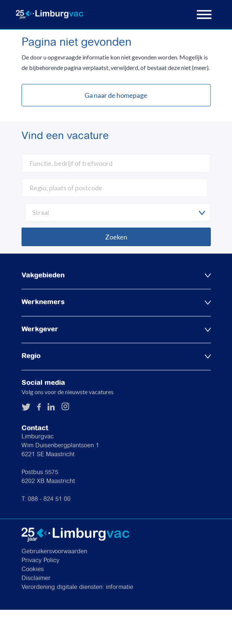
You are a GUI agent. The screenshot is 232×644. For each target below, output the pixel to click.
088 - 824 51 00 (49, 499)
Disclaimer (36, 578)
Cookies (33, 569)
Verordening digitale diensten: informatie (77, 587)
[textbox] (118, 212)
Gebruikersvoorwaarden (54, 552)
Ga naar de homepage (116, 95)
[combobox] (118, 212)
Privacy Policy (40, 561)
